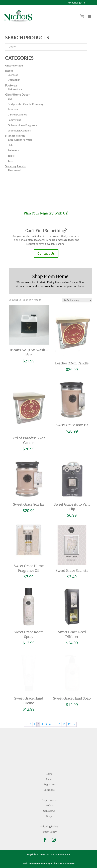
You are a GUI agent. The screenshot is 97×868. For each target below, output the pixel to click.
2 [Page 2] (35, 724)
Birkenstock (15, 89)
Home (49, 774)
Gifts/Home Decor (17, 94)
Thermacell (14, 170)
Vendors (49, 806)
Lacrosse (13, 75)
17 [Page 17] (69, 724)
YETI (11, 99)
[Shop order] (77, 300)
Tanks (11, 156)
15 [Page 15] (59, 724)
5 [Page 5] (46, 724)
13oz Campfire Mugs (20, 140)
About (49, 779)
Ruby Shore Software (63, 863)
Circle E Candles (17, 114)
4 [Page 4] (42, 724)
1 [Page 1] (31, 724)
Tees (10, 161)
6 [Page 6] (50, 724)
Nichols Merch (15, 136)
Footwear (12, 85)
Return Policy (49, 832)
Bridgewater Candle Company (26, 104)
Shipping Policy (49, 827)
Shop (49, 816)
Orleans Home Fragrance (23, 125)
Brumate (13, 109)
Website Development (35, 863)
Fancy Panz (14, 120)
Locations (49, 790)
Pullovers (13, 150)
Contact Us (46, 253)
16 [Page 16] (64, 724)
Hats (10, 145)
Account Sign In (76, 3)
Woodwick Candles (19, 130)
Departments (49, 800)
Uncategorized (14, 65)
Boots (9, 71)
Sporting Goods (15, 166)
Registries (49, 785)
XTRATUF (14, 80)
